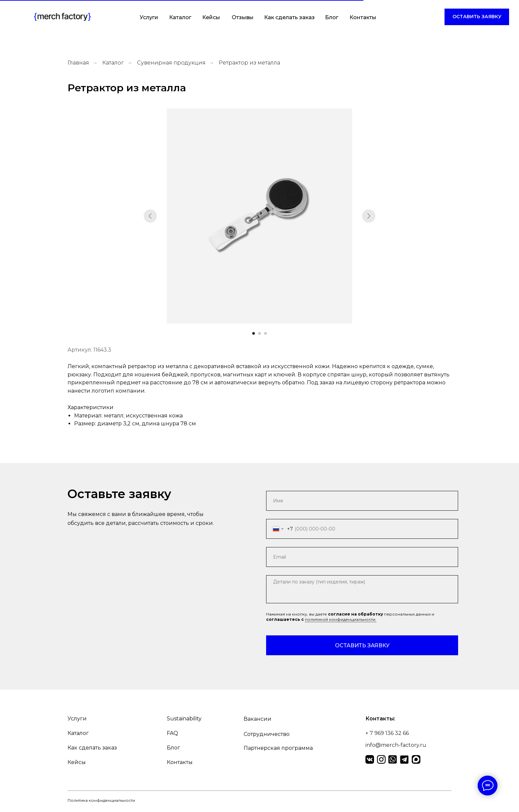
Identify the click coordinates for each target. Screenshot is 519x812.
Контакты (363, 17)
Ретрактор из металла (249, 63)
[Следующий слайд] (369, 216)
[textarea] (362, 589)
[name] (362, 501)
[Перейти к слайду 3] (265, 333)
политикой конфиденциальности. (341, 619)
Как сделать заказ (289, 17)
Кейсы (211, 17)
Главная (78, 63)
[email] (362, 557)
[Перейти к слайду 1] (254, 333)
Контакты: (380, 719)
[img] (62, 17)
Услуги (149, 17)
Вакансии (258, 719)
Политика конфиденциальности (101, 800)
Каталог (180, 17)
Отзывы (243, 17)
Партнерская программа (278, 748)
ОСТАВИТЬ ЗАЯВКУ (362, 645)
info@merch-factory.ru (396, 745)
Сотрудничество (267, 734)
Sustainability (184, 719)
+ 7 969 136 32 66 (387, 733)
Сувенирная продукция (171, 63)
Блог (332, 17)
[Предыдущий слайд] (150, 216)
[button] (477, 17)
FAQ (172, 733)
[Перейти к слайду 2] (259, 333)
